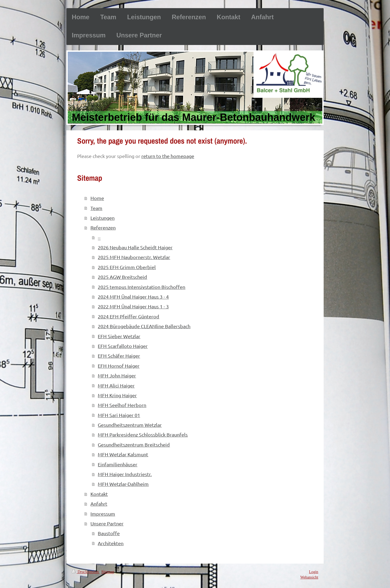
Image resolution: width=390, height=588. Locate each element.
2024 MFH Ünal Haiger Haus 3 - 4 (133, 297)
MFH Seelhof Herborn (122, 405)
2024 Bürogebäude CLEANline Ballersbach (144, 326)
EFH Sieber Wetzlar (119, 336)
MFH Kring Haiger (117, 395)
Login (314, 572)
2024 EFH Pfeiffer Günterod (129, 316)
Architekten (111, 543)
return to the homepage (168, 156)
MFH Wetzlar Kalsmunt (123, 454)
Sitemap (108, 572)
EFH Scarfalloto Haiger (123, 346)
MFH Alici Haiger (116, 385)
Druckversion (86, 572)
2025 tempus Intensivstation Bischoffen (142, 287)
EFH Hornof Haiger (119, 366)
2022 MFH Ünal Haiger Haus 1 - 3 (133, 306)
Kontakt (99, 494)
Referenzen (103, 227)
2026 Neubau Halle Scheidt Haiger (135, 247)
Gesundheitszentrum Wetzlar (130, 425)
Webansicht (309, 577)
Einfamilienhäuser (118, 464)
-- (99, 238)
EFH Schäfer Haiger (119, 356)
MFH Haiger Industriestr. (125, 474)
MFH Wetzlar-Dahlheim (123, 484)
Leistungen (103, 218)
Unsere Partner (107, 523)
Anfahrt (99, 504)
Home (97, 198)
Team (96, 208)
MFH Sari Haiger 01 (119, 415)
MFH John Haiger (117, 375)
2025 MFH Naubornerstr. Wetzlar (134, 257)
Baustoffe (109, 533)
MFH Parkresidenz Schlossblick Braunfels (143, 434)
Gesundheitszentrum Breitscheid (134, 445)
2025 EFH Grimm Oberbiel (127, 267)
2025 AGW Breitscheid (122, 277)
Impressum (103, 514)
